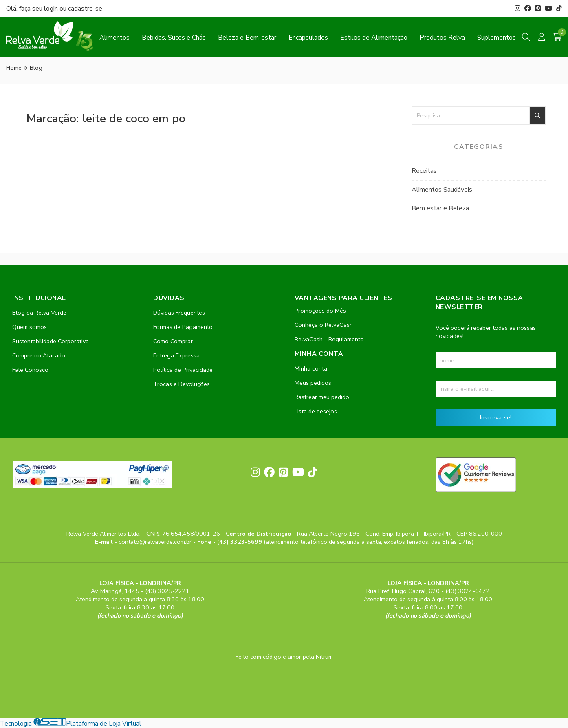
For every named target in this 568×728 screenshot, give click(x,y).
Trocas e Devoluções (182, 384)
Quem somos (30, 327)
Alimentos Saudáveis (442, 190)
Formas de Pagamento (183, 327)
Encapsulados (308, 38)
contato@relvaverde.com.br (156, 542)
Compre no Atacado (39, 355)
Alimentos (114, 38)
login (52, 9)
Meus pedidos (313, 383)
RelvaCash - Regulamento (329, 339)
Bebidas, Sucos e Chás (174, 38)
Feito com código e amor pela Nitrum (284, 657)
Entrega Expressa (176, 355)
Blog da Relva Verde (39, 313)
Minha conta (311, 368)
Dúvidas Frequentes (179, 313)
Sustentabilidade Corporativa (51, 341)
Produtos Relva (442, 38)
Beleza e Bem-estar (247, 38)
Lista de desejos (316, 411)
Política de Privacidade (183, 370)
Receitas (424, 171)
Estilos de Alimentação (374, 38)
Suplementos (496, 38)
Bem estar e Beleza (440, 208)
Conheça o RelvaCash (324, 325)
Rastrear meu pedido (322, 397)
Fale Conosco (30, 370)
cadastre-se (85, 9)
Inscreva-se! (496, 417)
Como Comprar (173, 341)
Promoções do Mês (320, 311)
